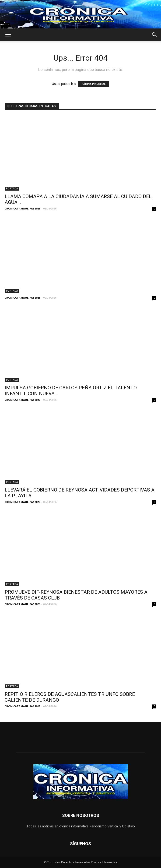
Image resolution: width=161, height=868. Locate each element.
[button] (154, 35)
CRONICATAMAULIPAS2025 (22, 208)
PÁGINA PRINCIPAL (94, 84)
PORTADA (12, 188)
